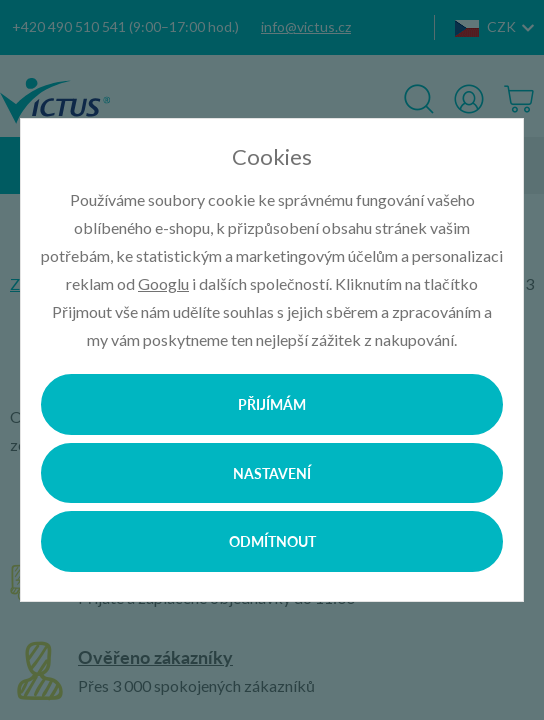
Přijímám (272, 404)
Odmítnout (272, 541)
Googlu (163, 283)
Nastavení (272, 473)
